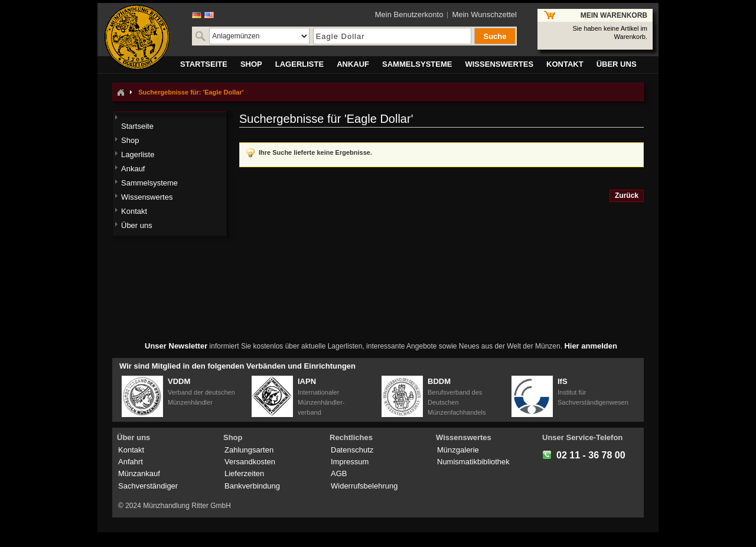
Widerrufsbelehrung (364, 486)
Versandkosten (250, 462)
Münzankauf (139, 473)
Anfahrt (131, 462)
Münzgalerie (458, 450)
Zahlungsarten (249, 450)
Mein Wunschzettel (484, 14)
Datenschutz (352, 450)
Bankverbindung (252, 486)
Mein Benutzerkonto (409, 14)
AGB (339, 473)
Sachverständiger (148, 486)
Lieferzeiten (244, 473)
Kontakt (131, 450)
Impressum (350, 462)
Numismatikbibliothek (473, 462)
